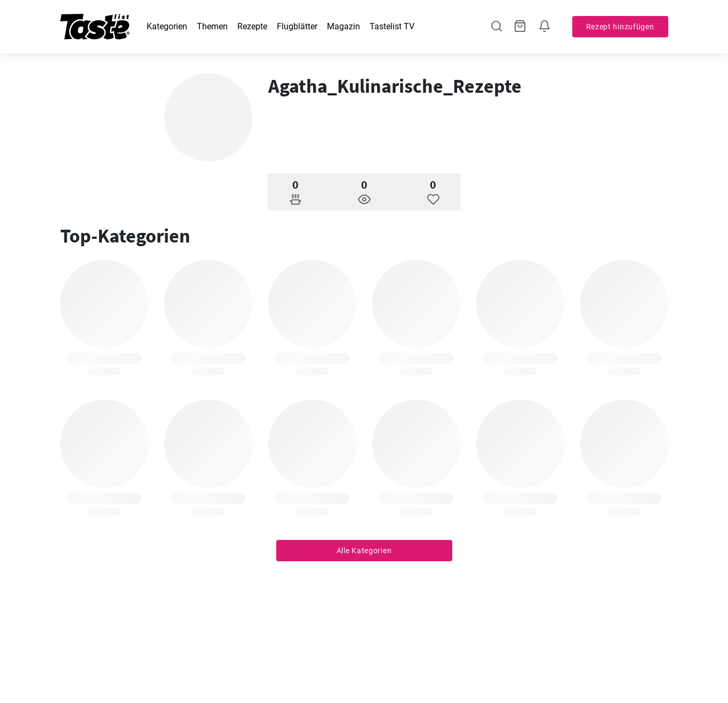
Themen (212, 26)
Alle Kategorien (364, 551)
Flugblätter (297, 26)
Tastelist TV (392, 26)
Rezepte (252, 26)
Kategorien (167, 26)
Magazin (343, 26)
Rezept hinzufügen (620, 27)
